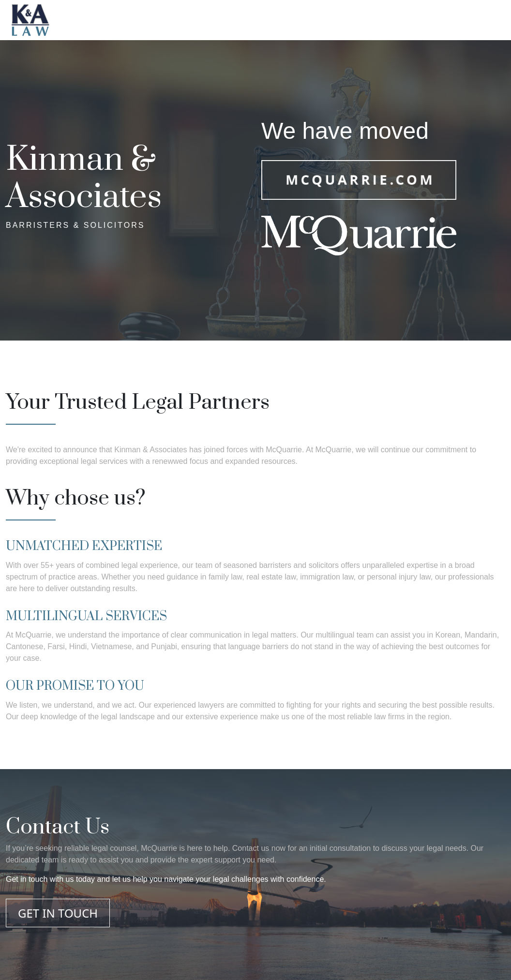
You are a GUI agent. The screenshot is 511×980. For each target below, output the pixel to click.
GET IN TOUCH (58, 913)
